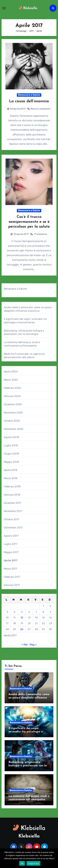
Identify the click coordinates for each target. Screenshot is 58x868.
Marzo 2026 (11, 380)
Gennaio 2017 (12, 585)
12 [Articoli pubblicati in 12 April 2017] (22, 618)
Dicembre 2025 (13, 404)
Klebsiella (29, 836)
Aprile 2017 (11, 560)
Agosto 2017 (11, 536)
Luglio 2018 (11, 445)
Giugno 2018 (11, 454)
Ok (22, 863)
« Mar (25, 645)
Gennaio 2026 (12, 396)
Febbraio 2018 (12, 487)
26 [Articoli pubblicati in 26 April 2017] (22, 629)
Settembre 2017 (13, 528)
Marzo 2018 (11, 478)
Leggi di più (33, 863)
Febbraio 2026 (12, 388)
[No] (54, 858)
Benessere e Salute (29, 95)
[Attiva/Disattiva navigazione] (4, 8)
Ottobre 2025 (12, 421)
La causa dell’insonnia (29, 101)
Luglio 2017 (11, 544)
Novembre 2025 (13, 413)
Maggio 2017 (11, 552)
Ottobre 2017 (12, 519)
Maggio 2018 (11, 462)
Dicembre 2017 (13, 503)
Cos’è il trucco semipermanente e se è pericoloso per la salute (29, 222)
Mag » (33, 645)
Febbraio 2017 (12, 577)
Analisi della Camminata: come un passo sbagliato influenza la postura (29, 698)
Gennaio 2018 (12, 495)
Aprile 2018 (11, 470)
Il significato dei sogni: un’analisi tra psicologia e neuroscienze (26, 732)
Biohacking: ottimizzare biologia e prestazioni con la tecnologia (28, 766)
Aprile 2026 (11, 372)
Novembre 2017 (13, 511)
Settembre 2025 (14, 429)
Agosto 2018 (11, 437)
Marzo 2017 (11, 569)
